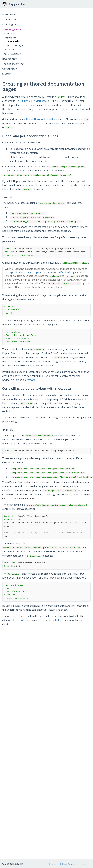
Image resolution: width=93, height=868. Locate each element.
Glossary (7, 74)
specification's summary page (26, 272)
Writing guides (12, 41)
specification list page (67, 272)
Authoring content (13, 30)
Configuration (10, 69)
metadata (30, 380)
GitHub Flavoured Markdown (32, 101)
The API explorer (11, 54)
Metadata (9, 49)
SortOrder (20, 620)
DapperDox (14, 4)
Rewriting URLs (11, 24)
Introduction (9, 14)
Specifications (10, 19)
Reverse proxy (10, 59)
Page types (10, 37)
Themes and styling (13, 64)
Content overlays (14, 45)
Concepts (9, 33)
